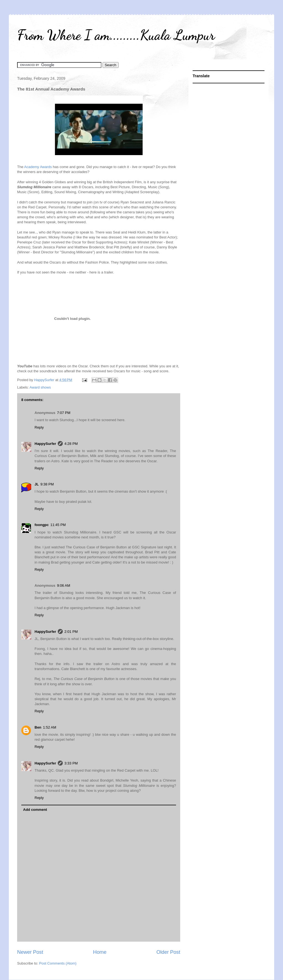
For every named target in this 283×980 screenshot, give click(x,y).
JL (37, 484)
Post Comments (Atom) (58, 963)
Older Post (168, 952)
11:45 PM (58, 525)
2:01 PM (71, 632)
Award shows (40, 387)
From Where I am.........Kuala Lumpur (116, 35)
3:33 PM (71, 763)
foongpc (42, 525)
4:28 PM (71, 444)
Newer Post (30, 952)
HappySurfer (45, 444)
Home (100, 952)
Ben (38, 727)
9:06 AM (64, 585)
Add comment (35, 810)
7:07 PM (64, 413)
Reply (39, 427)
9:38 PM (47, 484)
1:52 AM (50, 727)
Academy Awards (38, 167)
